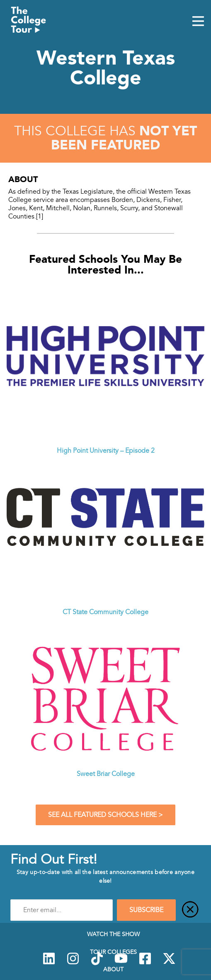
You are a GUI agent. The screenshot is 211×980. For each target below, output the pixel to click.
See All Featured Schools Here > (105, 815)
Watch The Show (113, 934)
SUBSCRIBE (146, 910)
